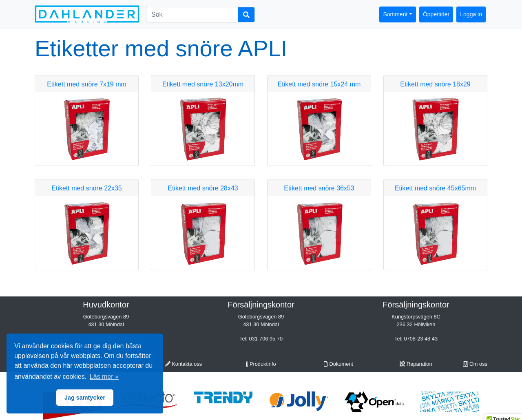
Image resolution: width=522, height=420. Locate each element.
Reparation (416, 364)
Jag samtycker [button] (85, 398)
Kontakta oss (184, 364)
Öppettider (436, 14)
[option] (223, 398)
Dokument (338, 364)
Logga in (471, 14)
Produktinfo (261, 364)
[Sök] (192, 15)
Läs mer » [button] (104, 377)
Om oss (475, 364)
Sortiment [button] (395, 14)
